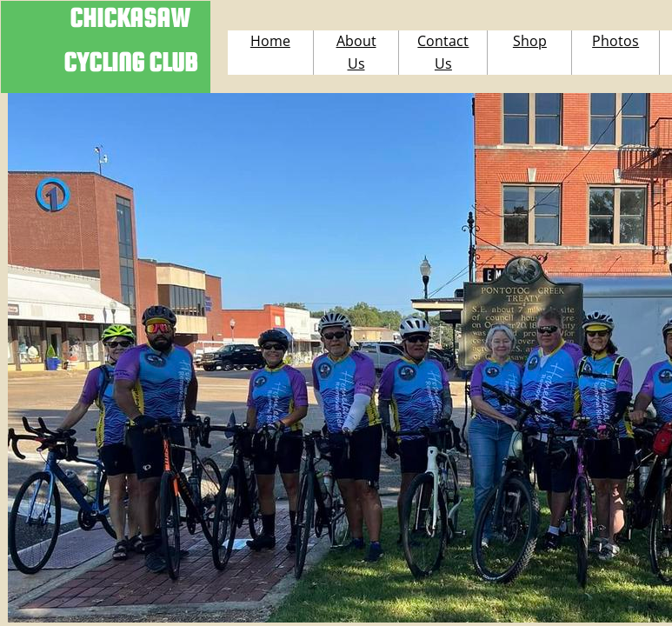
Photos (615, 41)
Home (270, 41)
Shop (530, 41)
